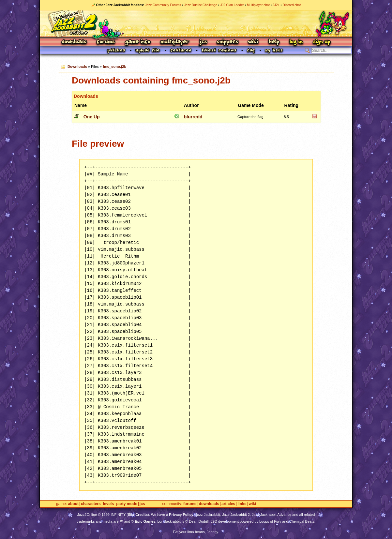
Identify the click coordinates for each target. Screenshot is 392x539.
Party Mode (127, 504)
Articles (228, 504)
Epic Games (145, 521)
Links (242, 504)
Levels (108, 504)
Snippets (228, 42)
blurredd (193, 117)
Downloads (75, 42)
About (73, 504)
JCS (203, 42)
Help (274, 42)
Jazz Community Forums (163, 5)
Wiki (253, 42)
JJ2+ (276, 5)
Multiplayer (175, 42)
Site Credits (138, 515)
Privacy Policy (181, 515)
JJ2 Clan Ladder (232, 5)
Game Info (138, 42)
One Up (92, 117)
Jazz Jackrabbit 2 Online (196, 23)
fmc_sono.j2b (114, 67)
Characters (91, 504)
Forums (106, 42)
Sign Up (322, 42)
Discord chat (292, 5)
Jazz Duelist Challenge (201, 5)
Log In (296, 42)
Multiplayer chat (258, 5)
